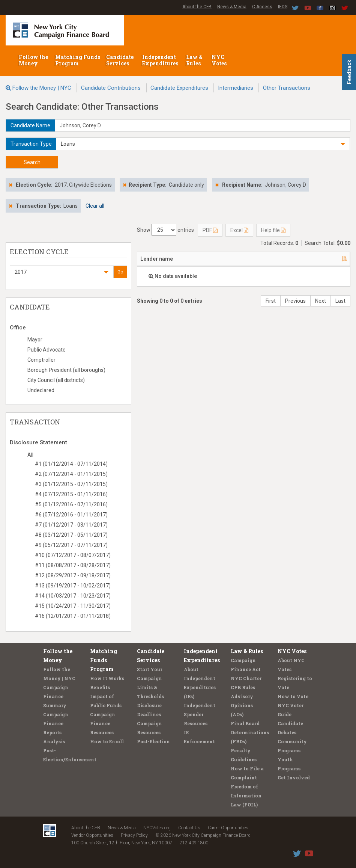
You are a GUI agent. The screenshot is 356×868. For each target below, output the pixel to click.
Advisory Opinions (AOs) (242, 705)
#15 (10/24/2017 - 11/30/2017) (73, 606)
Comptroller (41, 360)
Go (120, 272)
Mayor (35, 340)
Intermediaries (236, 88)
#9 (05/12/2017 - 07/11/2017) (71, 545)
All (30, 455)
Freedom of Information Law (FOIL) (246, 796)
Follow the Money (33, 60)
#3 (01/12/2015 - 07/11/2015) (71, 484)
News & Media (232, 7)
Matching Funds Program (78, 60)
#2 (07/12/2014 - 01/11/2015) (71, 474)
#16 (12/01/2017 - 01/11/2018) (73, 616)
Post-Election (153, 741)
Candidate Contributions (111, 88)
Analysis (54, 741)
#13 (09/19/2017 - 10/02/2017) (73, 586)
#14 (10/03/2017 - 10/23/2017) (73, 596)
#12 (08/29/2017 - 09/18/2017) (73, 575)
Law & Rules (194, 60)
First (271, 301)
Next (321, 301)
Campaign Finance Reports (56, 723)
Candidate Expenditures (179, 88)
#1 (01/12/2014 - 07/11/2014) (71, 464)
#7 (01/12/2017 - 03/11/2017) (71, 525)
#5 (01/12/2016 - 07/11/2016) (71, 504)
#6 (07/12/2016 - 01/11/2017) (71, 515)
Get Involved (294, 777)
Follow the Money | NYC (42, 88)
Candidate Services (120, 60)
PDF (210, 230)
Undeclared (41, 390)
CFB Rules (243, 687)
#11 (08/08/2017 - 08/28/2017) (73, 565)
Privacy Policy (134, 835)
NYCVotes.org (157, 828)
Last (340, 301)
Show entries (165, 230)
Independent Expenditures (161, 60)
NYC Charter (246, 678)
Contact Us (189, 828)
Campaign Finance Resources (103, 723)
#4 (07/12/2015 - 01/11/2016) (71, 494)
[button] (203, 144)
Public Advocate (47, 350)
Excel (239, 230)
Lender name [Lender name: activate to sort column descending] (157, 259)
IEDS (283, 7)
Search (32, 162)
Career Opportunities (228, 828)
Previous (295, 301)
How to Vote (293, 696)
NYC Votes (220, 60)
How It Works (107, 678)
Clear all (95, 206)
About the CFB (197, 7)
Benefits (100, 687)
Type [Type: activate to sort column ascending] (299, 259)
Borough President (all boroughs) (66, 370)
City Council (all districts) (56, 380)
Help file (273, 230)
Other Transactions (287, 88)
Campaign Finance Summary (56, 696)
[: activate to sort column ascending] (339, 259)
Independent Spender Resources (200, 714)
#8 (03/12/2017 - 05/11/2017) (71, 535)
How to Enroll (107, 741)
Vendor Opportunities (92, 835)
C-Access (262, 7)
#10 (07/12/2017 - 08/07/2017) (73, 555)
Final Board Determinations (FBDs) (250, 732)
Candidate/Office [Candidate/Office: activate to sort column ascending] (231, 259)
